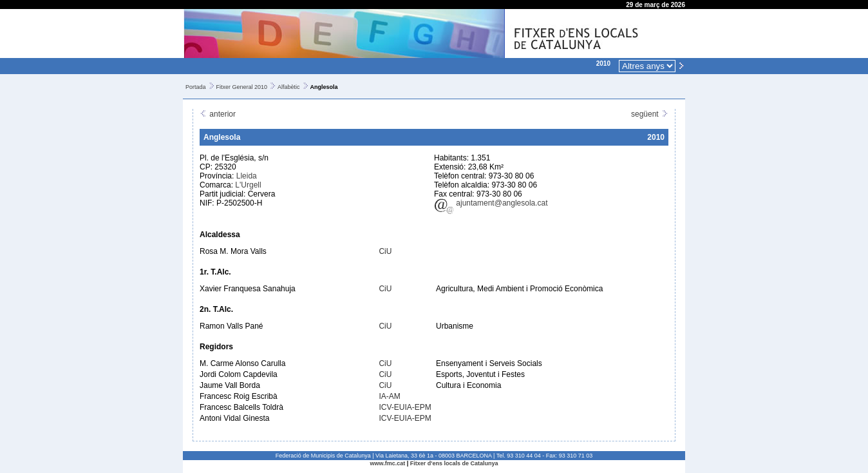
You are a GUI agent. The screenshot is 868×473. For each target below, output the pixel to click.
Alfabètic (289, 87)
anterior (218, 114)
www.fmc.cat (388, 463)
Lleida (247, 176)
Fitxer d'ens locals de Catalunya (454, 463)
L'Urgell (248, 185)
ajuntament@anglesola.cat (491, 203)
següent (650, 114)
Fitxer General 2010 (242, 87)
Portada (196, 87)
